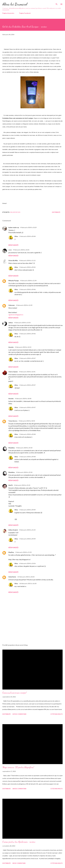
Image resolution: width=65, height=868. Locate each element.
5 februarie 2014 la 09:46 (27, 289)
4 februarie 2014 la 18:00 (23, 399)
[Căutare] (57, 4)
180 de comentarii (19, 789)
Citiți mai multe (57, 714)
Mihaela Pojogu (14, 281)
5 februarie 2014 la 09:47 (27, 358)
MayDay (11, 552)
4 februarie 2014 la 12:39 (24, 305)
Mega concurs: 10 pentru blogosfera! (18, 767)
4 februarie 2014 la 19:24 (24, 448)
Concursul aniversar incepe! (14, 693)
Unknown (12, 305)
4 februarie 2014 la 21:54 (27, 530)
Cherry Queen (13, 372)
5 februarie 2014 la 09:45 (27, 267)
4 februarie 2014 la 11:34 (28, 281)
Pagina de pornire (8, 13)
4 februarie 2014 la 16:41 (27, 372)
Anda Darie (12, 577)
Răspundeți (13, 245)
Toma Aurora (13, 421)
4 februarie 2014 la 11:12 (27, 260)
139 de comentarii (19, 714)
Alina (16, 236)
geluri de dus (15, 212)
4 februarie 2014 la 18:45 (27, 421)
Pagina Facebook (25, 13)
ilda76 (10, 485)
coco (10, 250)
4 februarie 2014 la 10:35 (21, 250)
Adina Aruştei (13, 530)
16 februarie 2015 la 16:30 (28, 583)
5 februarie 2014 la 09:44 (27, 236)
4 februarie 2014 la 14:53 (23, 347)
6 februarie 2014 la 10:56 (27, 563)
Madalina (12, 448)
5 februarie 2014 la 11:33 (23, 552)
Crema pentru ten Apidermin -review (19, 842)
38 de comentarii (19, 863)
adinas (11, 323)
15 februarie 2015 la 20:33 (26, 577)
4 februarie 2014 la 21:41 (22, 485)
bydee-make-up (14, 227)
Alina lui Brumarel (15, 4)
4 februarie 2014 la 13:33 (22, 323)
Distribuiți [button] (56, 212)
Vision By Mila (13, 260)
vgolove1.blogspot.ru (16, 315)
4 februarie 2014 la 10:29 (28, 227)
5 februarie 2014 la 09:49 (27, 510)
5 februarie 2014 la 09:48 (27, 434)
